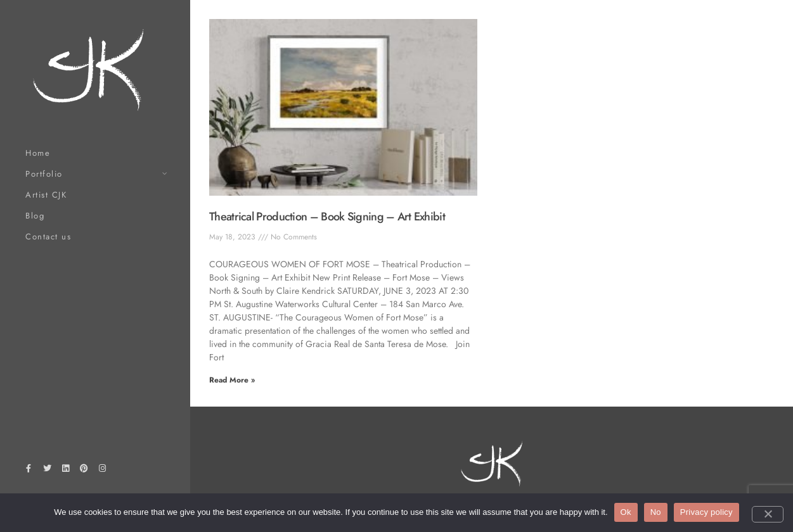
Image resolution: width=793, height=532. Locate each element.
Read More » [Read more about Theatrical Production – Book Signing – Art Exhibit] (232, 380)
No (656, 512)
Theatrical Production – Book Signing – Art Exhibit (327, 217)
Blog (35, 216)
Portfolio (44, 174)
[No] (768, 514)
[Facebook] (29, 471)
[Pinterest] (84, 471)
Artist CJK (46, 195)
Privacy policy (706, 512)
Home (38, 153)
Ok (626, 512)
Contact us (48, 237)
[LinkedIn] (65, 471)
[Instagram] (103, 471)
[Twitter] (47, 471)
